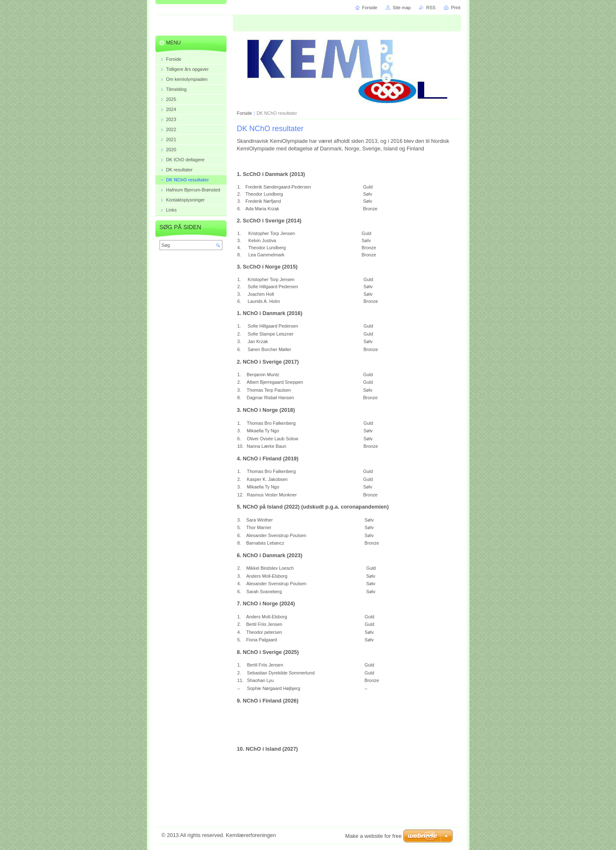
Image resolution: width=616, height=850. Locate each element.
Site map (402, 8)
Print (456, 8)
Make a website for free (373, 836)
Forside (245, 113)
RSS (431, 8)
